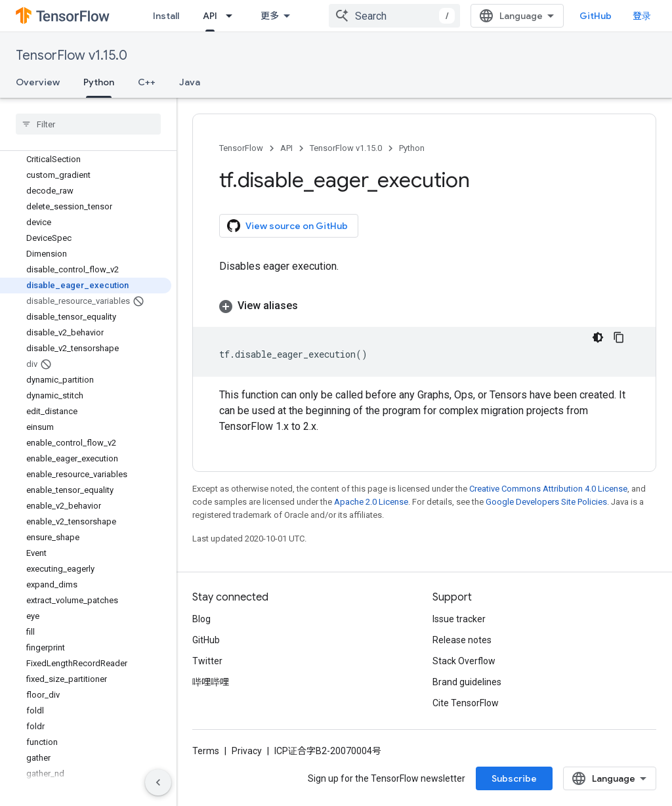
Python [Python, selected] (99, 82)
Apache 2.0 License (371, 502)
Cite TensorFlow (466, 703)
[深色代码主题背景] (598, 337)
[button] (424, 306)
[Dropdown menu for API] (233, 16)
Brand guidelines (467, 682)
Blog (201, 619)
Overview (38, 82)
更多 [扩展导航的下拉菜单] (270, 16)
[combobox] (394, 16)
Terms (206, 751)
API (286, 148)
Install (166, 16)
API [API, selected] (210, 16)
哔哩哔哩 (211, 682)
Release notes (462, 640)
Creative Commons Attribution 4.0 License (548, 489)
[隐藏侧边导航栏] (158, 782)
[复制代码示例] (619, 337)
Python (412, 148)
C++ (147, 82)
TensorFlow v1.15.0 (72, 55)
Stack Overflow (464, 661)
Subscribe (514, 778)
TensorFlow (241, 148)
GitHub (596, 16)
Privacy (247, 751)
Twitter (207, 661)
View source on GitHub (287, 226)
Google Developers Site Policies (546, 502)
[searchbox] (88, 124)
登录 (642, 16)
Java (190, 82)
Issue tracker (459, 619)
